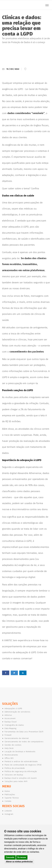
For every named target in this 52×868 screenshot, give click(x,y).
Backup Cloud (10, 722)
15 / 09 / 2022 (13, 69)
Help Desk (9, 748)
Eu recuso (22, 857)
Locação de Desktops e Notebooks (20, 752)
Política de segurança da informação (21, 771)
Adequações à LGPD (13, 708)
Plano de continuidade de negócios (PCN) (23, 765)
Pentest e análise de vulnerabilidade (21, 761)
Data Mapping (10, 728)
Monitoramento (11, 755)
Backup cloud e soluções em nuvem (21, 778)
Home (7, 791)
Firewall (8, 735)
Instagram (9, 814)
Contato (8, 801)
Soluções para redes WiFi (16, 781)
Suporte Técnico (12, 798)
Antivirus (8, 715)
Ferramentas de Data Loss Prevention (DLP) (24, 732)
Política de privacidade (15, 768)
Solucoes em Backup (14, 775)
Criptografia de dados (14, 725)
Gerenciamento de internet (17, 738)
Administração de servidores (17, 712)
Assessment (10, 718)
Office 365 (9, 758)
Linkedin (8, 811)
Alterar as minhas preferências (19, 862)
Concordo (10, 857)
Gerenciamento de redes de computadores (24, 742)
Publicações (10, 794)
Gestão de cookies (13, 745)
